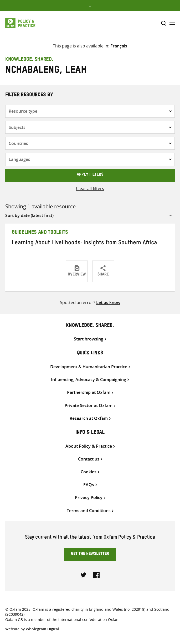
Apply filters (90, 175)
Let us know (108, 302)
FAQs (89, 485)
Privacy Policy (89, 498)
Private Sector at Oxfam (89, 406)
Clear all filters (90, 188)
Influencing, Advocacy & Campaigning (89, 380)
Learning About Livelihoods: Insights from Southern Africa (84, 243)
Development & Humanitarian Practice (89, 367)
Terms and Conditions (89, 511)
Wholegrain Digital (42, 629)
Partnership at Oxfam (89, 393)
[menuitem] (119, 46)
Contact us (89, 459)
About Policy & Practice (89, 446)
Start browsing (89, 339)
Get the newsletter (90, 554)
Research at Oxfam (89, 418)
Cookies (89, 472)
